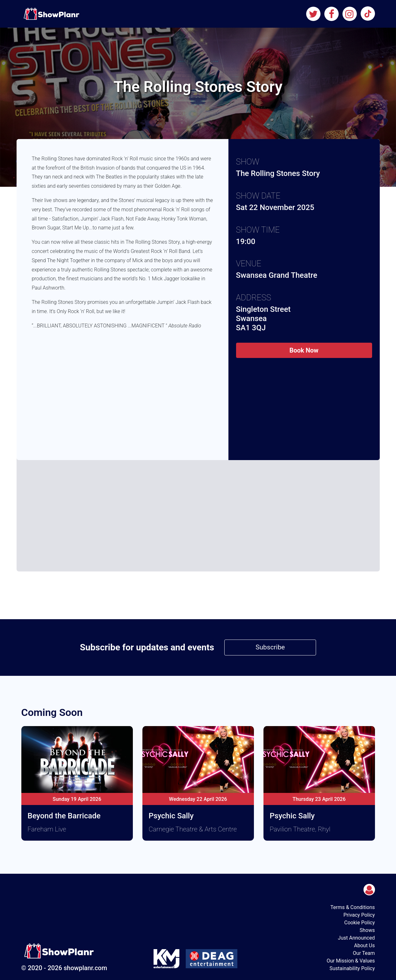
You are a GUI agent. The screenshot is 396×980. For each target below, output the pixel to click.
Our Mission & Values (351, 961)
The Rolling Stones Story (278, 173)
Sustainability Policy (352, 968)
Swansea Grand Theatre (277, 275)
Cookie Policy (360, 923)
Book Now (304, 350)
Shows (367, 930)
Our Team (364, 953)
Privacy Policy (359, 915)
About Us (364, 945)
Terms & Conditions (353, 907)
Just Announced (356, 938)
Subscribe (270, 647)
